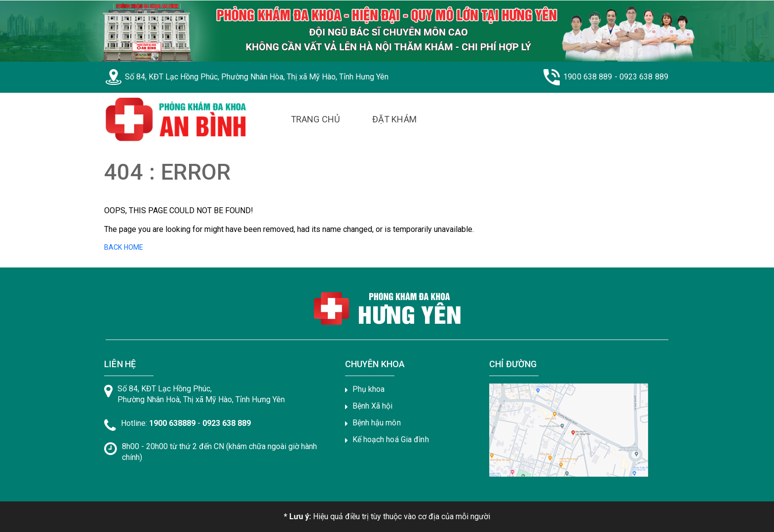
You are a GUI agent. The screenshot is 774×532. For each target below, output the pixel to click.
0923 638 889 (227, 423)
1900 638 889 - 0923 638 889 (616, 77)
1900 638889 (172, 423)
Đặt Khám (394, 119)
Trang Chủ (315, 119)
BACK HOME (124, 247)
